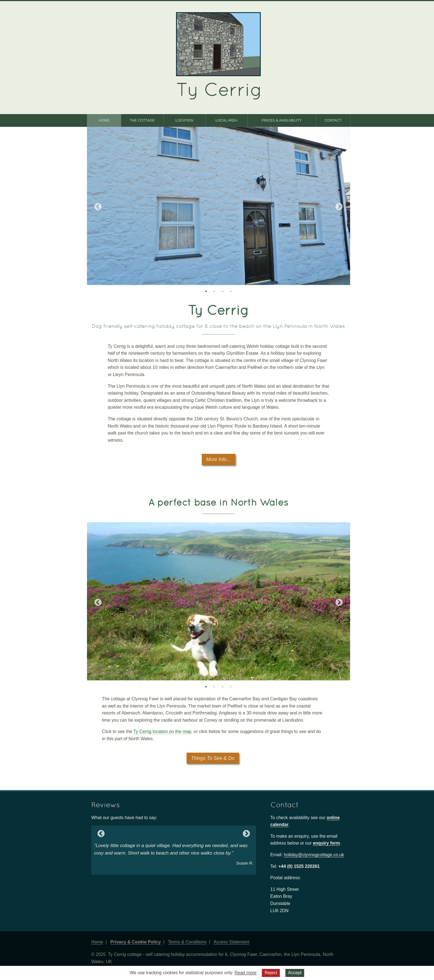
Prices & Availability (282, 120)
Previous (95, 207)
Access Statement (231, 942)
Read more (245, 973)
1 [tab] (206, 291)
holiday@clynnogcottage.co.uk (314, 855)
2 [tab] (214, 291)
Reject (271, 973)
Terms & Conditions (187, 942)
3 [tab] (223, 291)
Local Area (227, 120)
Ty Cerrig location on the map (162, 731)
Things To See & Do (213, 758)
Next (342, 207)
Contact (333, 120)
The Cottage (142, 120)
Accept (295, 973)
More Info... (219, 459)
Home (104, 120)
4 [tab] (231, 291)
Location (184, 120)
